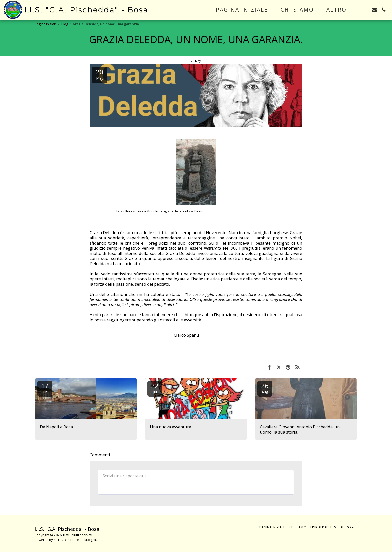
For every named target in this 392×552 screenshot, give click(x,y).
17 (45, 388)
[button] (365, 10)
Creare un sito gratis (84, 540)
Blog (65, 24)
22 (155, 388)
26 (265, 388)
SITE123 (60, 540)
